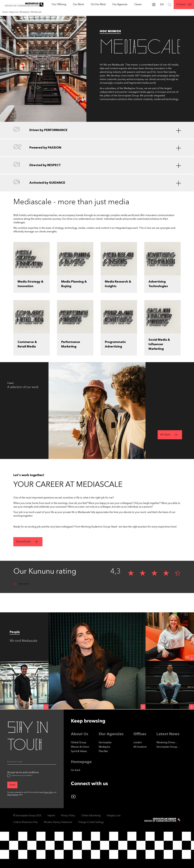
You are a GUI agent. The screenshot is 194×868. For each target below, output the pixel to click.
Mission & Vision (80, 747)
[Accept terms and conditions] (9, 776)
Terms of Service (13, 795)
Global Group (79, 743)
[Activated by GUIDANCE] (97, 183)
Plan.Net (103, 751)
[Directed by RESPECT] (97, 165)
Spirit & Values (79, 751)
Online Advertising (91, 816)
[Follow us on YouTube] (73, 797)
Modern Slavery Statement (58, 822)
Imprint (51, 816)
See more (24, 584)
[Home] (5, 12)
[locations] (154, 5)
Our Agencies (120, 5)
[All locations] (140, 747)
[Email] (32, 762)
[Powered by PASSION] (97, 148)
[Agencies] (14, 12)
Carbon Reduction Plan (26, 822)
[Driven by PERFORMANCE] (97, 130)
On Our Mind (98, 5)
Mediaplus (104, 747)
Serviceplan (105, 743)
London (138, 743)
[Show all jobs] (28, 558)
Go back (76, 770)
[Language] (162, 5)
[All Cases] (170, 435)
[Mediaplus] (25, 12)
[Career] (138, 5)
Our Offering (59, 5)
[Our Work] (78, 5)
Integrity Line (114, 816)
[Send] (12, 785)
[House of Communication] (162, 820)
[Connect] (184, 5)
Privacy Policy (48, 792)
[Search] (169, 5)
